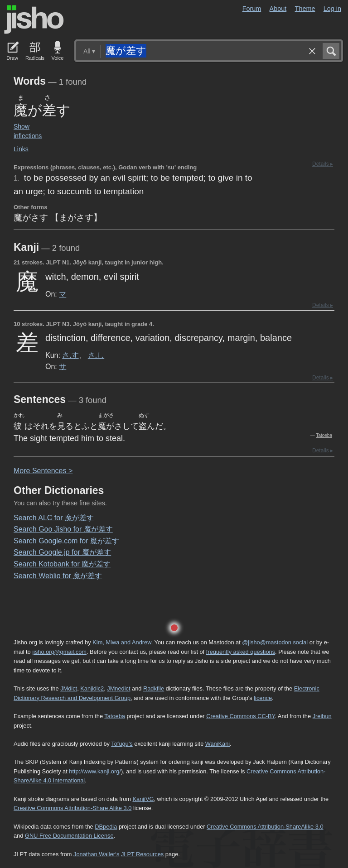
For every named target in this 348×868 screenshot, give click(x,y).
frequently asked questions (241, 652)
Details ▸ (323, 164)
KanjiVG (143, 799)
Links (21, 149)
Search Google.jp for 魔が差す (62, 552)
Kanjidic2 (92, 688)
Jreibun (322, 716)
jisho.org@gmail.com (59, 652)
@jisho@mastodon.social (275, 642)
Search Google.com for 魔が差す (66, 541)
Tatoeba (324, 435)
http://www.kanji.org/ (95, 771)
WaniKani (217, 744)
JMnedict (118, 688)
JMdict (69, 688)
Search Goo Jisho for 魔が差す (63, 529)
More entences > (43, 471)
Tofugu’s (122, 744)
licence (263, 698)
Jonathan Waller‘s (96, 854)
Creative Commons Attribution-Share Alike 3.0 (72, 808)
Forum (252, 9)
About (278, 9)
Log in (332, 9)
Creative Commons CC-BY (240, 716)
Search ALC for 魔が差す (54, 518)
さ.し (96, 355)
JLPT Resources (142, 854)
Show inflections (28, 131)
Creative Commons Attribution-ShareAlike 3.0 (265, 827)
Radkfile (154, 688)
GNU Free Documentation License (69, 836)
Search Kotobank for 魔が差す (62, 564)
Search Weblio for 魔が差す (58, 576)
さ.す (70, 355)
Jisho (34, 19)
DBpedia (106, 827)
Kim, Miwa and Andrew (122, 642)
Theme (305, 9)
